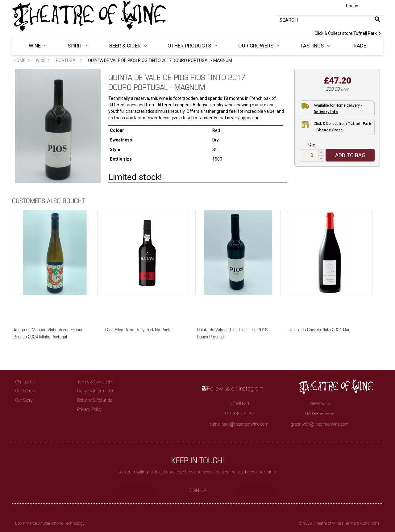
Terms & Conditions (95, 382)
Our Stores (25, 391)
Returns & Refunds (95, 400)
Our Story (24, 400)
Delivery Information (96, 391)
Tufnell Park (349, 33)
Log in (352, 6)
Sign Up (198, 490)
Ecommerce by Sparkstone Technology (50, 523)
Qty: (312, 145)
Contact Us (25, 382)
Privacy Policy (89, 409)
